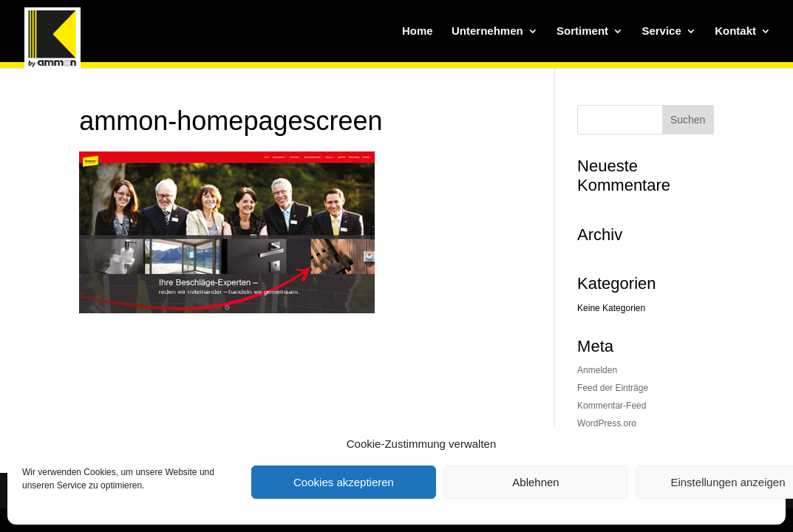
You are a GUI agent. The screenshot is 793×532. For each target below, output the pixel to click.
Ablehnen (535, 482)
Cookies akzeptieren (344, 482)
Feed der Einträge (613, 388)
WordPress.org (607, 423)
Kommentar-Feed (612, 406)
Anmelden (597, 370)
